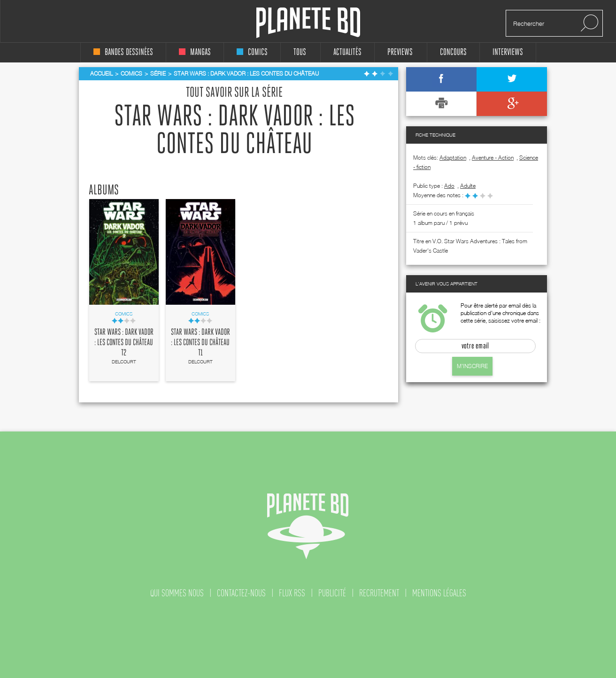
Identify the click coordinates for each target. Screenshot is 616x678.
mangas (195, 52)
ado (449, 186)
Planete (308, 23)
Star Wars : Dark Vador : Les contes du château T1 (200, 343)
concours (453, 52)
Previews (400, 52)
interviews (508, 52)
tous (300, 52)
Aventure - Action (493, 158)
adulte (468, 186)
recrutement (379, 593)
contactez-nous (241, 593)
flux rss (292, 593)
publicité (332, 593)
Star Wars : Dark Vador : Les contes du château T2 (124, 343)
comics (252, 52)
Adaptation (453, 158)
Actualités (347, 52)
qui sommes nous (177, 593)
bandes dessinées (123, 52)
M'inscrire (472, 366)
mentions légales (439, 593)
